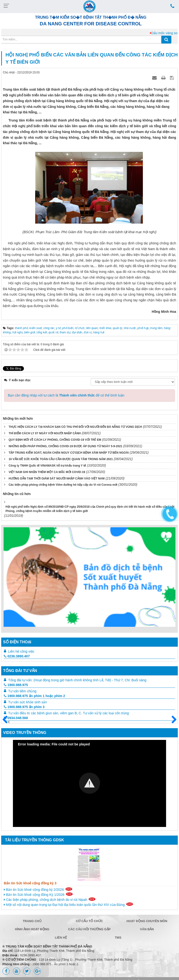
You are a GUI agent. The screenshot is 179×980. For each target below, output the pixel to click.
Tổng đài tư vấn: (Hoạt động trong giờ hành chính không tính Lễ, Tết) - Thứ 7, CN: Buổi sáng (77, 680)
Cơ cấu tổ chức (89, 921)
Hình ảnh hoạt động (32, 929)
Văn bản (147, 929)
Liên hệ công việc (21, 651)
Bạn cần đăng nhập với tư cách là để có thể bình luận (66, 395)
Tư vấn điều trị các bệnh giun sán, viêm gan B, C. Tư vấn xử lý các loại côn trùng (68, 713)
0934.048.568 (16, 718)
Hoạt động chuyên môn (147, 921)
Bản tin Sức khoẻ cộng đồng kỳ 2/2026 (38, 889)
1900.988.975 (16, 685)
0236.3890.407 (17, 656)
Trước (7, 722)
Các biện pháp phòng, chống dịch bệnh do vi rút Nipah (50, 899)
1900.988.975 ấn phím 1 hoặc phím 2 (34, 696)
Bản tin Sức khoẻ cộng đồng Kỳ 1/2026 (39, 894)
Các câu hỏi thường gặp (89, 929)
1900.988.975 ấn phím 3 (24, 707)
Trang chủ (32, 921)
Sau (172, 720)
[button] (89, 783)
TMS (118, 938)
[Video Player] (89, 783)
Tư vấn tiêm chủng (22, 691)
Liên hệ (61, 938)
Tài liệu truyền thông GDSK (34, 840)
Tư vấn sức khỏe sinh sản (28, 702)
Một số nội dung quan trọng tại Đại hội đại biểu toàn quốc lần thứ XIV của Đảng (69, 904)
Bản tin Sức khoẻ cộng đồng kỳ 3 (30, 883)
